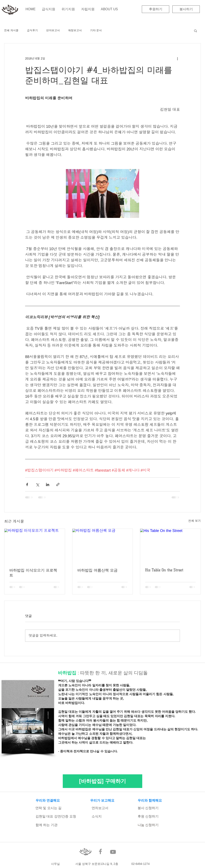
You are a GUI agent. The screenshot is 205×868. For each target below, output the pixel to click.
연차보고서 (53, 30)
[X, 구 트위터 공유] (37, 484)
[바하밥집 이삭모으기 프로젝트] (35, 546)
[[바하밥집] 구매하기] (102, 781)
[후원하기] (156, 9)
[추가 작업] (177, 58)
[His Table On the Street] (170, 546)
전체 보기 (195, 521)
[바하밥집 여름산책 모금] (103, 546)
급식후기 (32, 30)
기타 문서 (96, 30)
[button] (195, 31)
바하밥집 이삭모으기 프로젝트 (33, 573)
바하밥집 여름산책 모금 (97, 570)
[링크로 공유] (58, 484)
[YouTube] (113, 852)
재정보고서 (75, 30)
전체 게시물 (11, 30)
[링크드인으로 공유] (48, 484)
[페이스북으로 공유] (27, 484)
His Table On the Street (164, 570)
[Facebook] (100, 851)
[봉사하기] (186, 9)
